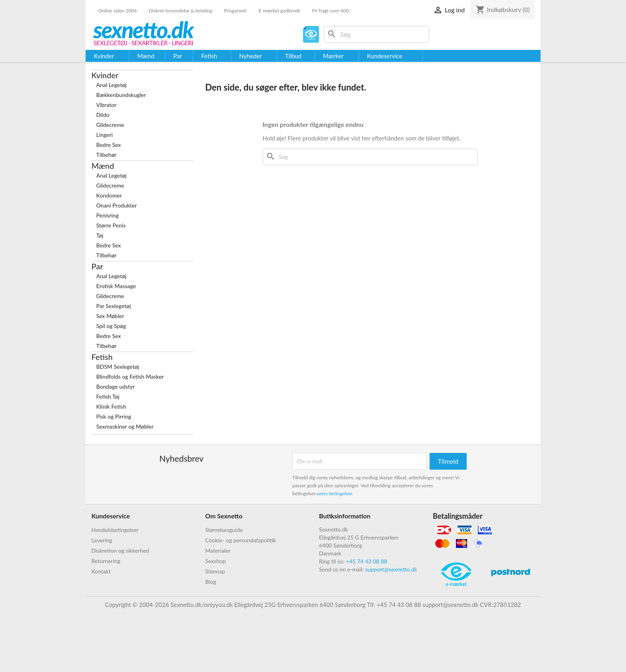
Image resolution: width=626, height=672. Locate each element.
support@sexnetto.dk (391, 569)
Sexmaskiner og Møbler (125, 426)
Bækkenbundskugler (121, 95)
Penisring (107, 215)
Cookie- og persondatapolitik (241, 540)
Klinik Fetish (111, 406)
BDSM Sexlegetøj (118, 367)
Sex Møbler (110, 316)
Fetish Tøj (108, 396)
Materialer (218, 550)
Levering (102, 540)
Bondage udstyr (116, 386)
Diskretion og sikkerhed (120, 550)
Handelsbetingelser (115, 530)
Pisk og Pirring (114, 416)
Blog (211, 582)
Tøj (100, 235)
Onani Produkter (117, 205)
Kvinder (105, 75)
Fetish (102, 357)
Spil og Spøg (111, 326)
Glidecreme (110, 125)
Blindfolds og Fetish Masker (130, 377)
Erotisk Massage (116, 286)
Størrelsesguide (224, 530)
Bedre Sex (109, 145)
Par (97, 266)
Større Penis (111, 225)
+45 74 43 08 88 (366, 561)
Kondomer (109, 195)
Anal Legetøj (111, 85)
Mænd (103, 166)
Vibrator (106, 105)
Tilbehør (106, 155)
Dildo (103, 115)
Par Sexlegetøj (114, 306)
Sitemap (215, 571)
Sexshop (216, 561)
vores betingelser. (335, 493)
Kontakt (101, 571)
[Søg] (376, 34)
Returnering (106, 561)
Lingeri (104, 135)
